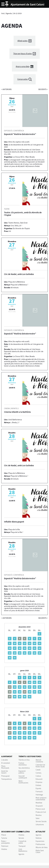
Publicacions (40, 844)
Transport (22, 846)
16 (10, 648)
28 (34, 653)
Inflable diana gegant (14, 522)
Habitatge (39, 795)
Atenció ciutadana (39, 761)
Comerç (38, 773)
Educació (39, 779)
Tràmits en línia (24, 760)
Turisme (4, 838)
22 (39, 648)
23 (10, 653)
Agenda (9, 13)
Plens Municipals (5, 767)
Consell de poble (22, 842)
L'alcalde (5, 760)
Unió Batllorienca (23, 850)
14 (34, 643)
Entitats (38, 785)
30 (10, 658)
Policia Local (40, 809)
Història (4, 849)
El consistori (6, 763)
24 (15, 653)
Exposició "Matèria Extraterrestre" (20, 134)
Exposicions (40, 841)
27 (30, 653)
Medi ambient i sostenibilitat (41, 799)
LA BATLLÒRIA (24, 832)
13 (30, 643)
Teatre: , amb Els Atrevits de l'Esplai (23, 214)
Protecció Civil (41, 812)
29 (39, 653)
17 (15, 648)
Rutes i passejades (6, 842)
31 (15, 658)
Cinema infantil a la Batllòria (17, 412)
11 (20, 643)
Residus (39, 815)
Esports (38, 788)
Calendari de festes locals (40, 766)
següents (43, 89)
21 (34, 648)
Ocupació (39, 806)
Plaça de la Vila (16, 532)
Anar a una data (23, 66)
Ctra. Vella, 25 (16, 226)
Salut (38, 818)
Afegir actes (23, 41)
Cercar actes (23, 79)
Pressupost (5, 776)
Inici (3, 13)
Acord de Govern (5, 772)
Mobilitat (39, 803)
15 (39, 643)
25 (20, 653)
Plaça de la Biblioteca (19, 285)
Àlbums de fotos (42, 847)
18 (20, 648)
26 (25, 653)
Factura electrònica (23, 764)
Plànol (4, 835)
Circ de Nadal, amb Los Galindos (19, 274)
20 (30, 648)
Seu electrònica (24, 768)
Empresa (39, 782)
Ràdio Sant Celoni (40, 851)
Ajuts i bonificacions (23, 782)
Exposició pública (22, 772)
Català (38, 770)
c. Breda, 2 (15, 422)
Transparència (6, 779)
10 (15, 643)
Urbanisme (40, 824)
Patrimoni (5, 846)
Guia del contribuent (23, 777)
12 (25, 643)
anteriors (6, 89)
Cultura (38, 776)
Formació (39, 792)
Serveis (21, 838)
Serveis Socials (41, 821)
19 (25, 648)
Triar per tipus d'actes (23, 54)
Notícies (39, 838)
